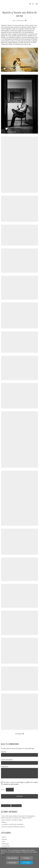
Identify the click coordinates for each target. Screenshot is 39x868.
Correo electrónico (7, 760)
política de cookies (32, 782)
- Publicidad (5, 844)
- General (4, 839)
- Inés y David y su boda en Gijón (12, 820)
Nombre (4, 752)
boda (14, 20)
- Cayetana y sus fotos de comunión (12, 824)
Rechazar (12, 863)
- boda (3, 841)
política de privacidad (11, 784)
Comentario (5, 767)
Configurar (27, 858)
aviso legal (20, 782)
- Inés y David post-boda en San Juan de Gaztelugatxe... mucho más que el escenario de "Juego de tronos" (19, 817)
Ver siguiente (16, 806)
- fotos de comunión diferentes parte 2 (13, 827)
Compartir (19, 734)
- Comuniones (5, 846)
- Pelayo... (4, 822)
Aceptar (26, 863)
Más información (12, 858)
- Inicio (3, 837)
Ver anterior (6, 806)
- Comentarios (20, 20)
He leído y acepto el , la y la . (19, 783)
